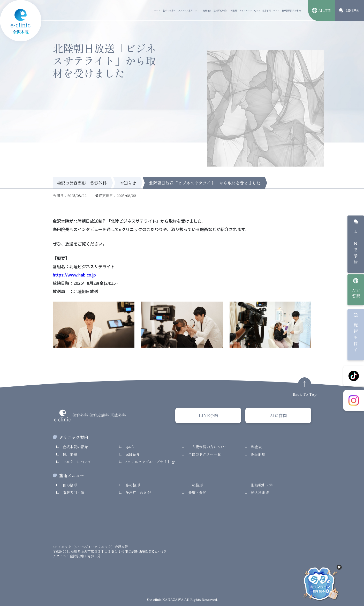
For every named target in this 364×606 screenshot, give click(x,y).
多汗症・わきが (138, 492)
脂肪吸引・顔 (73, 492)
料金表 (234, 10)
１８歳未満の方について (208, 447)
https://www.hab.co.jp (74, 275)
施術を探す (356, 338)
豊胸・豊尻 (197, 492)
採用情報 (267, 10)
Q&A (257, 10)
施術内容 (207, 10)
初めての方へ (169, 10)
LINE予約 (356, 248)
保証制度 (258, 454)
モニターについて (77, 462)
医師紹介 (133, 454)
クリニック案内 (185, 10)
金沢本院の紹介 (75, 447)
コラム (276, 10)
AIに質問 (356, 293)
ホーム (157, 10)
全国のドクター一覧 (204, 454)
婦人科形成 (260, 492)
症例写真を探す (221, 10)
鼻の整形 (133, 485)
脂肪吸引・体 (262, 485)
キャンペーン (246, 10)
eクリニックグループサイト (149, 462)
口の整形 (195, 485)
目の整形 (70, 485)
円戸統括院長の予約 (291, 10)
